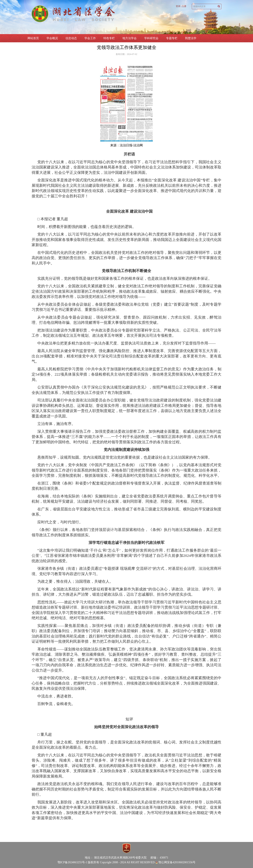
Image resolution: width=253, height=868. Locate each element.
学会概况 (52, 38)
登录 (178, 6)
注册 (184, 6)
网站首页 (33, 38)
